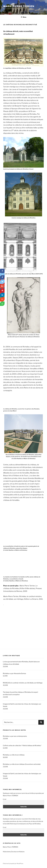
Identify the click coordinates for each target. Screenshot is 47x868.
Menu (24, 17)
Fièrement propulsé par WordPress (13, 863)
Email (5, 799)
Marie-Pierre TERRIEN (19, 6)
